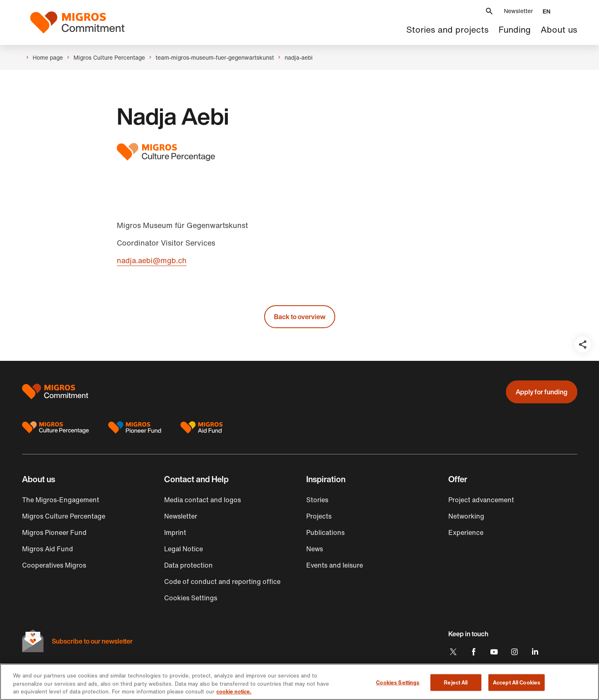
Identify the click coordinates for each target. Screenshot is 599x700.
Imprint (175, 532)
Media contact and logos (203, 500)
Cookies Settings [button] (191, 598)
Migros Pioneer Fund (54, 532)
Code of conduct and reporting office (222, 581)
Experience (466, 532)
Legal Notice (184, 549)
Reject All (456, 682)
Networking (466, 516)
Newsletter (518, 11)
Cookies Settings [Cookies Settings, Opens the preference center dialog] (398, 682)
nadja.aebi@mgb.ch (152, 260)
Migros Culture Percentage (64, 516)
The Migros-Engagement (61, 500)
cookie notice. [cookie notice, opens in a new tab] (234, 692)
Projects (319, 516)
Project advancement (481, 500)
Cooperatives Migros (54, 565)
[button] (489, 11)
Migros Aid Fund (48, 549)
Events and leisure (335, 565)
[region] (299, 682)
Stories (317, 500)
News (315, 549)
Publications (325, 532)
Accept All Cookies (517, 682)
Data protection (188, 565)
